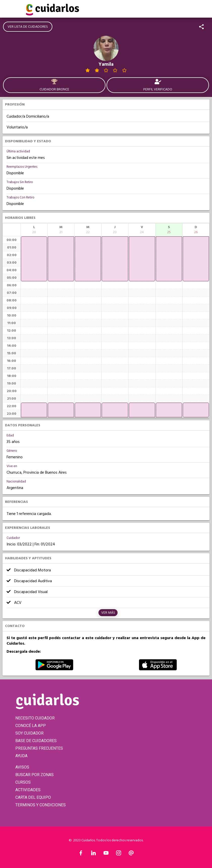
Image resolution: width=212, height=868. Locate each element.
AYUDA (21, 756)
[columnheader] (34, 230)
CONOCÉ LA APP (31, 726)
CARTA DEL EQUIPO (33, 797)
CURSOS (23, 782)
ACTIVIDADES (28, 790)
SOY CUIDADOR (29, 733)
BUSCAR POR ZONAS (34, 775)
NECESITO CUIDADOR (35, 718)
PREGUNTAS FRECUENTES (39, 748)
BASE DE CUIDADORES (36, 741)
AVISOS (22, 767)
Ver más (108, 613)
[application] (34, 259)
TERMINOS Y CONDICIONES (41, 805)
